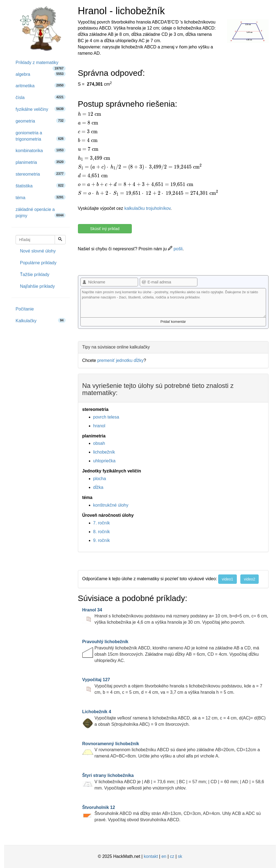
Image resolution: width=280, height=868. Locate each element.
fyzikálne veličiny (41, 109)
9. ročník (102, 540)
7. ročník (102, 523)
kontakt (151, 856)
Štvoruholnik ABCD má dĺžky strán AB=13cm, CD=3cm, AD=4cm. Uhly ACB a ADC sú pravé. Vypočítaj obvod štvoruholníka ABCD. (172, 814)
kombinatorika (41, 150)
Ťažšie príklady (35, 275)
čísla (41, 97)
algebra (41, 74)
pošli (175, 249)
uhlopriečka (104, 461)
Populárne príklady (38, 263)
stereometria (41, 174)
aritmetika (41, 85)
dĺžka (98, 487)
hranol (99, 426)
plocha (100, 479)
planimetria (41, 162)
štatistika (41, 186)
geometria (41, 121)
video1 (227, 579)
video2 (250, 579)
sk (180, 856)
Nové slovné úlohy (38, 251)
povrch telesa (106, 417)
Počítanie (25, 309)
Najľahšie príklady (37, 286)
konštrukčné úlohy (111, 505)
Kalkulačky (41, 320)
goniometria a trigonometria (41, 136)
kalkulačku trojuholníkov (148, 208)
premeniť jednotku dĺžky (121, 360)
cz (172, 856)
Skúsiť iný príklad (105, 229)
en (164, 856)
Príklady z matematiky (41, 64)
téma (41, 197)
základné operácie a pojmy (41, 213)
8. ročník (102, 532)
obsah (99, 443)
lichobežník (104, 452)
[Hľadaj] (60, 240)
